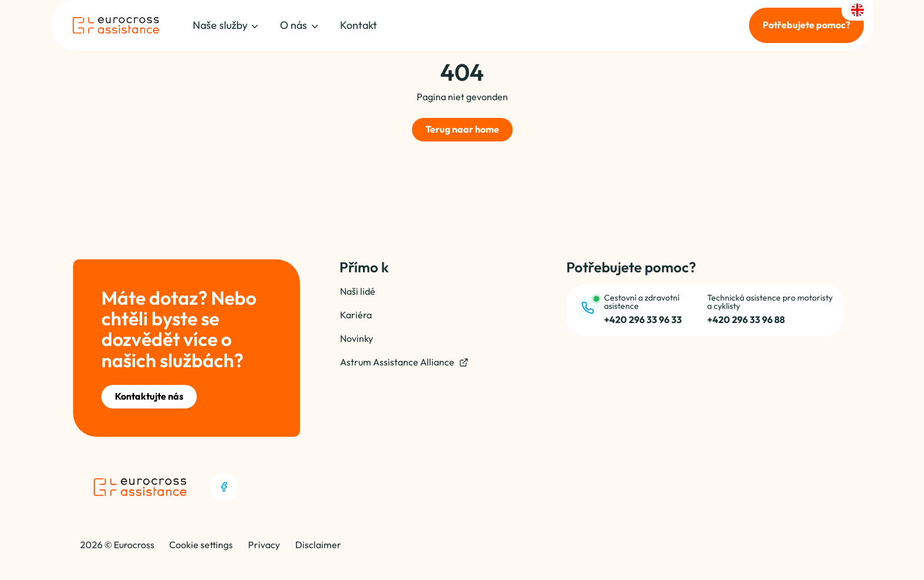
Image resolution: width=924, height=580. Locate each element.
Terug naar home (462, 129)
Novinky (357, 338)
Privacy (264, 545)
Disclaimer (318, 545)
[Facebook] (224, 487)
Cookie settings (201, 545)
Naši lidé (358, 291)
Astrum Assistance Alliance (404, 362)
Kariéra (356, 315)
